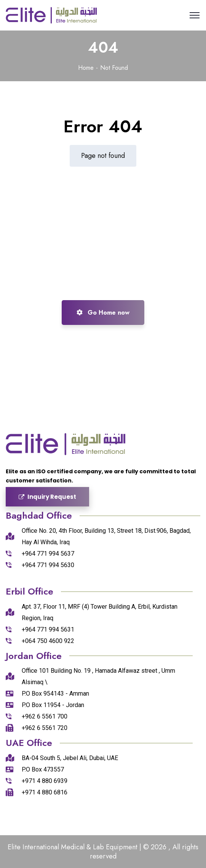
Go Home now (103, 313)
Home (86, 68)
